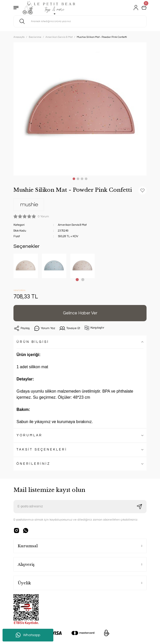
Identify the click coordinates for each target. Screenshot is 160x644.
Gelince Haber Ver (80, 313)
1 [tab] (74, 179)
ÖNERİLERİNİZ (33, 464)
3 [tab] (82, 179)
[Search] (80, 21)
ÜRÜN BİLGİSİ (33, 342)
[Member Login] (136, 8)
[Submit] (139, 507)
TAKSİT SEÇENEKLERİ (42, 450)
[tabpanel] (80, 109)
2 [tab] (78, 179)
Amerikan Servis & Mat (72, 225)
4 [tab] (86, 179)
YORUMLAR (29, 435)
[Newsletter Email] (80, 507)
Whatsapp (28, 635)
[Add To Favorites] (142, 190)
